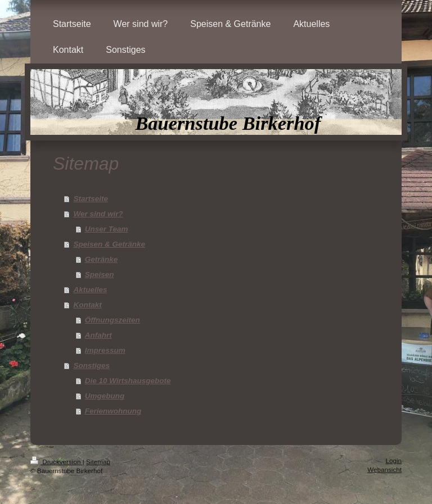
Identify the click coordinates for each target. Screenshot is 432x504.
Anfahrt (98, 335)
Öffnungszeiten (112, 320)
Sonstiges (91, 365)
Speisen (100, 274)
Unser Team (107, 229)
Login (393, 460)
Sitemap (98, 462)
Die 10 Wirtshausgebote (128, 381)
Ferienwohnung (113, 411)
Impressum (105, 350)
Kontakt (87, 305)
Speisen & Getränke (109, 244)
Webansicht (384, 469)
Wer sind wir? (98, 214)
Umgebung (105, 396)
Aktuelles (90, 290)
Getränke (102, 259)
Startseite (91, 199)
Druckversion (57, 462)
